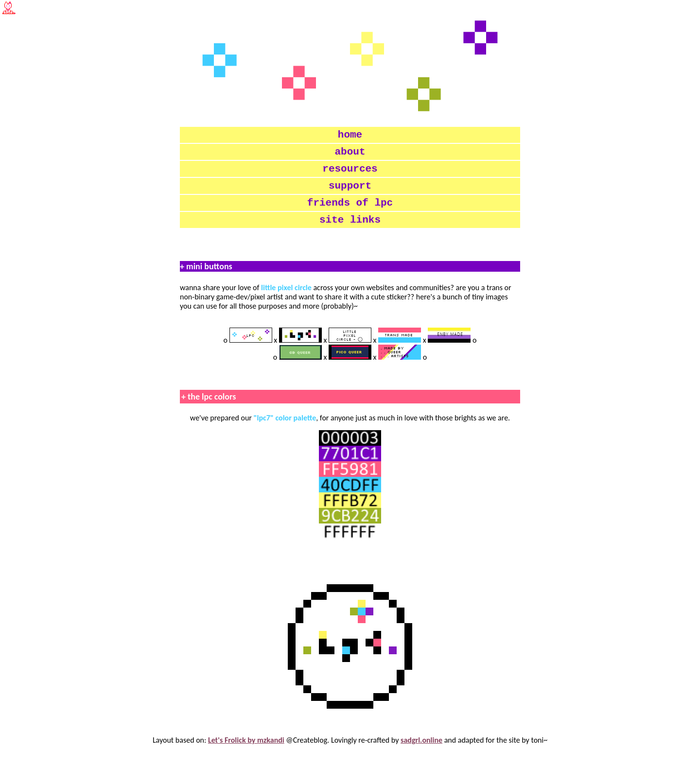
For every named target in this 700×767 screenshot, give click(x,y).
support (350, 194)
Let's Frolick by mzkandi (246, 755)
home (350, 136)
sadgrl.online (421, 755)
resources (350, 175)
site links (350, 233)
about (350, 156)
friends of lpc (350, 214)
